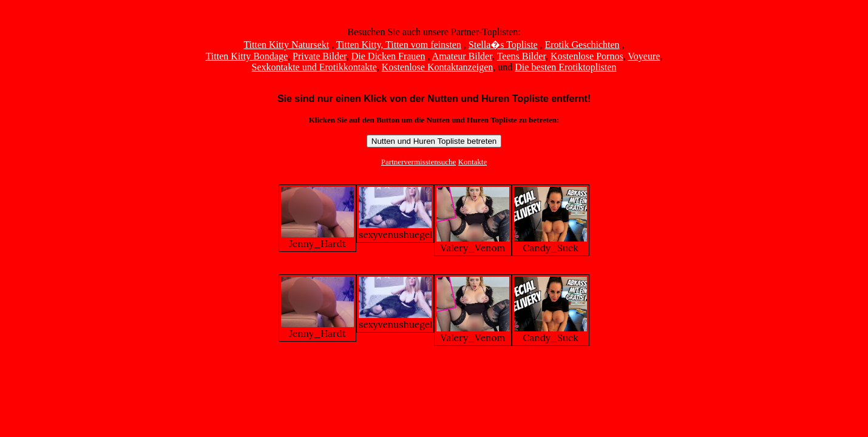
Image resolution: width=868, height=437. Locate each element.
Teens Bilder (521, 56)
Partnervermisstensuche (419, 162)
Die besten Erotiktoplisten (565, 67)
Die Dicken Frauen (388, 56)
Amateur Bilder (462, 56)
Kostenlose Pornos (587, 56)
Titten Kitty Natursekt (286, 45)
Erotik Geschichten (582, 45)
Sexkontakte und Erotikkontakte (314, 67)
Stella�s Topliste (503, 45)
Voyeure (644, 56)
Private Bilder (320, 56)
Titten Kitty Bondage (247, 56)
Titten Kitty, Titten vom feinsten (399, 45)
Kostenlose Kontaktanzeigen (438, 67)
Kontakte (473, 162)
